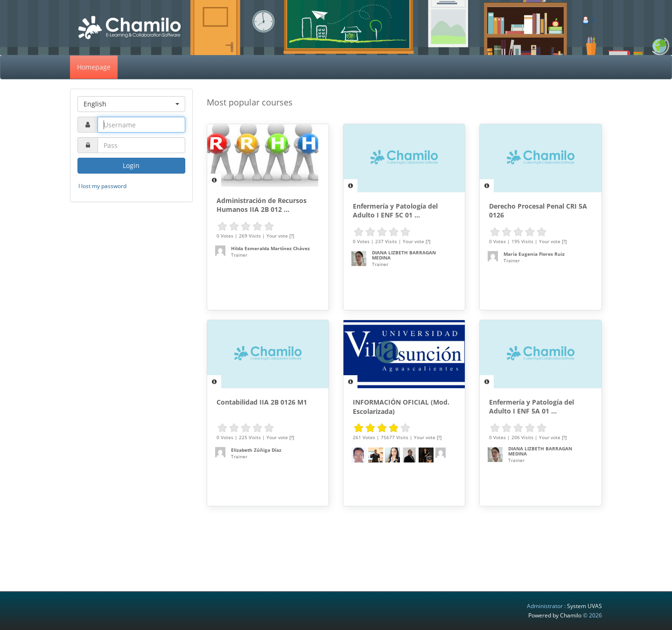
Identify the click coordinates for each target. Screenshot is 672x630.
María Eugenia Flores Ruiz (534, 254)
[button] (131, 104)
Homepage (94, 67)
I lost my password (102, 186)
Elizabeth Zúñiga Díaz (256, 450)
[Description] (214, 180)
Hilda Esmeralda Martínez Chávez (270, 248)
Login (131, 165)
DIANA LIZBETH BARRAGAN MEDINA (404, 255)
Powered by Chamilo (556, 615)
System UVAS (584, 606)
